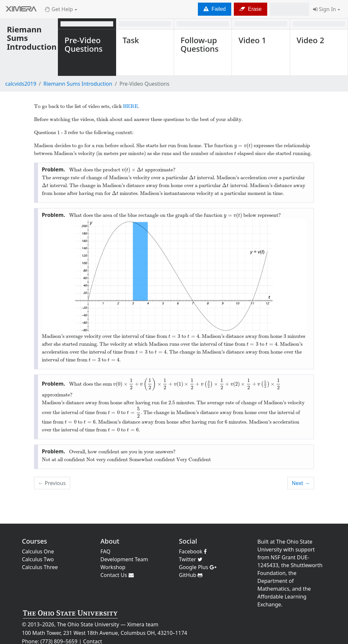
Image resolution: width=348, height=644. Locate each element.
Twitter (191, 559)
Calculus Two (38, 559)
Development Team (124, 559)
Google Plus (198, 567)
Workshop (113, 567)
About (110, 541)
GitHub (191, 575)
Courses (35, 541)
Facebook (193, 551)
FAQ (105, 551)
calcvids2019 (21, 84)
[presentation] (243, 146)
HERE (130, 106)
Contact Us (117, 575)
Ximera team (143, 624)
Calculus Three (40, 567)
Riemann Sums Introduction (78, 84)
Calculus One (38, 551)
